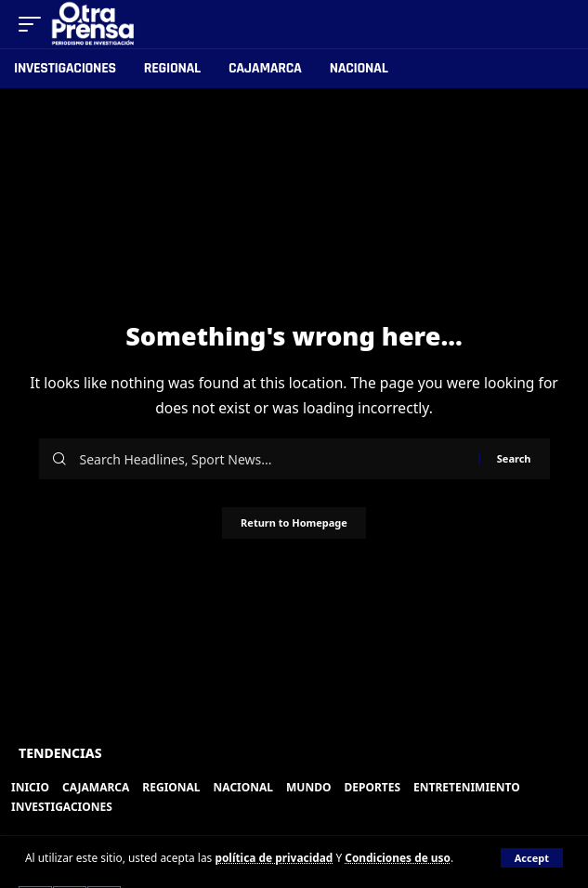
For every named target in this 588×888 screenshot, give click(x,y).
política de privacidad (274, 857)
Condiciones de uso (398, 857)
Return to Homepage (294, 522)
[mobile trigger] (34, 24)
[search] (556, 24)
